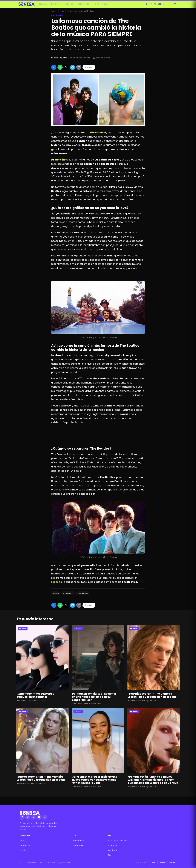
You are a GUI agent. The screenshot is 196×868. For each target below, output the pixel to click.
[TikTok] (164, 4)
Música (43, 4)
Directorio (113, 845)
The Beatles (83, 593)
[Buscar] (171, 4)
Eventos (69, 4)
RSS (110, 855)
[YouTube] (160, 4)
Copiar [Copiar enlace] (89, 67)
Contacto (113, 850)
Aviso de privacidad (117, 841)
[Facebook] (146, 4)
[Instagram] (151, 4)
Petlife (172, 863)
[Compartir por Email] (79, 67)
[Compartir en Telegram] (73, 67)
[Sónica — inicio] (27, 4)
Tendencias (56, 4)
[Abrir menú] (175, 4)
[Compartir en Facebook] (54, 67)
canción (60, 160)
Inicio (53, 11)
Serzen (162, 863)
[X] (155, 4)
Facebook (57, 582)
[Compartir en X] (66, 67)
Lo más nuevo (101, 4)
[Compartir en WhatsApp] (60, 67)
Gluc (153, 863)
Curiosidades (84, 4)
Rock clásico (68, 593)
